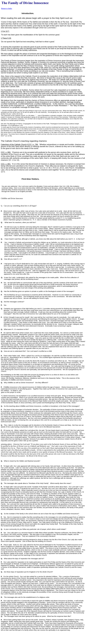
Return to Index (7, 8)
